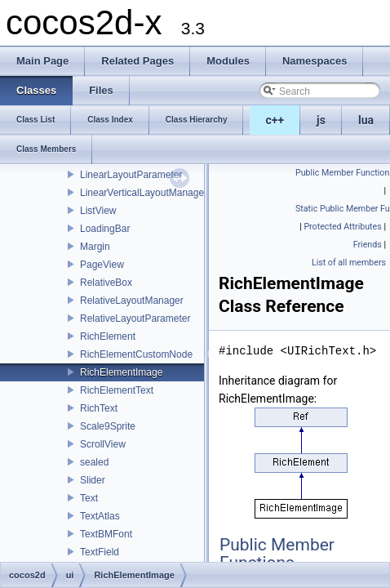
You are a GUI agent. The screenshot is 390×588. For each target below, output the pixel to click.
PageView (102, 265)
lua (366, 120)
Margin (95, 247)
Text (89, 498)
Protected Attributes (342, 227)
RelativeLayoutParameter (135, 318)
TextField (100, 552)
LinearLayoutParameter (131, 175)
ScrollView (103, 444)
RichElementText (117, 390)
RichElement (108, 336)
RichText (99, 408)
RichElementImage (121, 372)
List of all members (349, 263)
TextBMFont (106, 534)
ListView (98, 211)
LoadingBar (105, 229)
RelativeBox (106, 283)
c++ (275, 120)
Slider (93, 480)
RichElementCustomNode (136, 354)
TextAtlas (100, 516)
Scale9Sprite (108, 426)
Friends (368, 245)
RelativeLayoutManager (132, 301)
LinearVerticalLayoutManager (144, 193)
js (321, 120)
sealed (94, 462)
